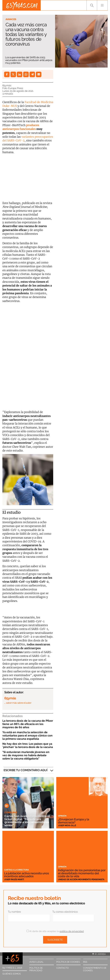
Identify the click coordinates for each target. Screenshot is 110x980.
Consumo (11, 812)
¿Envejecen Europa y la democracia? (74, 821)
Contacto (62, 968)
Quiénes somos (12, 974)
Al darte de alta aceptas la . (55, 931)
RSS (85, 962)
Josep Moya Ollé (67, 825)
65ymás (7, 85)
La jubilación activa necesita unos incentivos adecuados (27, 875)
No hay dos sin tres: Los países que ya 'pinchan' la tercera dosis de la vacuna (28, 745)
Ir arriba (99, 954)
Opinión (62, 816)
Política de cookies (68, 962)
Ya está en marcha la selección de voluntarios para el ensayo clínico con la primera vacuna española (27, 736)
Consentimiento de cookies (95, 969)
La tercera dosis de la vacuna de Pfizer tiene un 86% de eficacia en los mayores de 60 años (28, 724)
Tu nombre (14, 912)
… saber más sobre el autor (18, 703)
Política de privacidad (36, 969)
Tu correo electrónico (65, 912)
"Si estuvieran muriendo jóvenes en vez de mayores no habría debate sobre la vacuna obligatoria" (26, 755)
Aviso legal (36, 962)
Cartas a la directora (16, 870)
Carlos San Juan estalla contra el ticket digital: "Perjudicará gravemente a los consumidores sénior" (27, 821)
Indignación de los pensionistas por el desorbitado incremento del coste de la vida (82, 873)
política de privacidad (72, 931)
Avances (11, 19)
